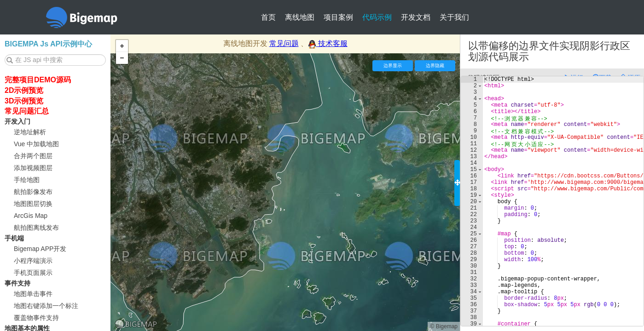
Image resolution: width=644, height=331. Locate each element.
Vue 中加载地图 (36, 144)
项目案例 (338, 17)
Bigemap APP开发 (40, 249)
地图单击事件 (33, 294)
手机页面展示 (33, 273)
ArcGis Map (31, 216)
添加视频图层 (33, 168)
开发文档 (416, 17)
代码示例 (377, 17)
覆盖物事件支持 (36, 318)
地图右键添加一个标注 (46, 306)
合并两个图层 (33, 156)
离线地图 (300, 17)
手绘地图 (27, 180)
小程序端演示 (33, 261)
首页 (268, 17)
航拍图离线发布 (36, 228)
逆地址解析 (30, 132)
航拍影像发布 (33, 192)
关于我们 (454, 17)
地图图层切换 (33, 204)
